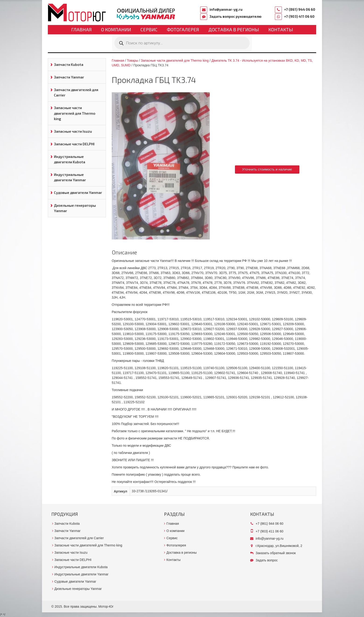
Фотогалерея (183, 29)
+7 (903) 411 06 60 (299, 16)
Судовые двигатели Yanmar (78, 193)
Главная (81, 29)
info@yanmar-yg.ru (226, 9)
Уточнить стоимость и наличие (267, 169)
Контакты (281, 29)
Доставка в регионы (234, 29)
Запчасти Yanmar (69, 77)
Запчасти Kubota (69, 64)
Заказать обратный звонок (276, 553)
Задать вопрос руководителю (236, 16)
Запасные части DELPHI (74, 144)
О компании (116, 29)
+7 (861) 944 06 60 (300, 9)
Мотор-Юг (106, 606)
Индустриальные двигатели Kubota (70, 159)
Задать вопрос (267, 560)
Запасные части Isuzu (73, 131)
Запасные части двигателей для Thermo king (75, 113)
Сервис (149, 29)
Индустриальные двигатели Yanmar (70, 177)
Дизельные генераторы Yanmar (75, 208)
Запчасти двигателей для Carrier (76, 92)
